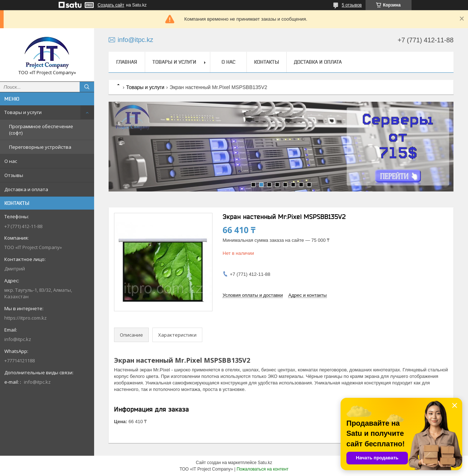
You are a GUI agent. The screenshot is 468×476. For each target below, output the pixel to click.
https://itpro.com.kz (26, 318)
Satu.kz (265, 463)
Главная (127, 62)
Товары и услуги (23, 112)
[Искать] (87, 87)
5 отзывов (352, 5)
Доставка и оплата (26, 189)
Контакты (267, 62)
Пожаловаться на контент (263, 469)
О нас (11, 161)
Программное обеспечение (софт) (41, 130)
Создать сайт (111, 5)
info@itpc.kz (18, 339)
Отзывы (14, 175)
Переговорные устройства (40, 147)
